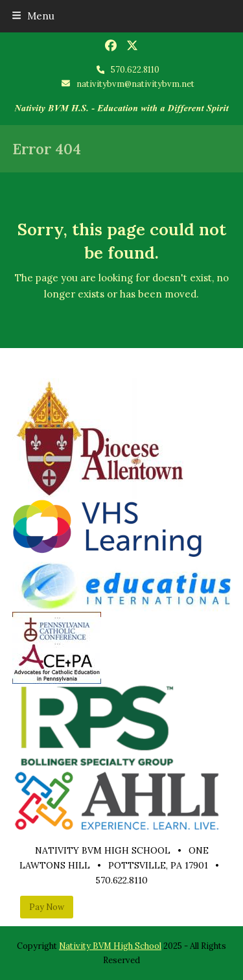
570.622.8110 (135, 70)
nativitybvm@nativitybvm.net (135, 84)
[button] (33, 16)
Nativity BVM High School (110, 946)
